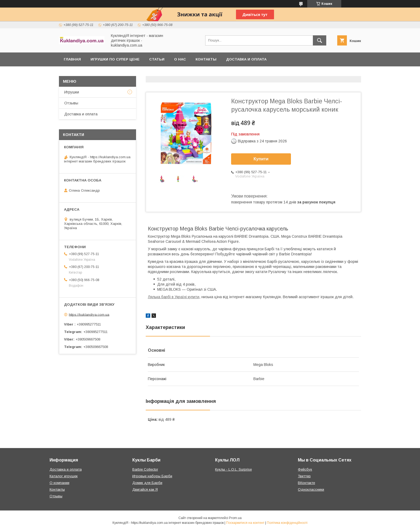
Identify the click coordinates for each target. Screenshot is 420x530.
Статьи (157, 59)
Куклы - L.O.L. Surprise (233, 469)
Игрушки (72, 92)
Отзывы (71, 103)
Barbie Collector (145, 469)
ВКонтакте (306, 483)
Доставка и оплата (246, 59)
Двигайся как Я (145, 489)
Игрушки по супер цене (115, 59)
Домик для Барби (147, 483)
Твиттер (304, 476)
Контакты (206, 59)
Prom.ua (235, 518)
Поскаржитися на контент (245, 523)
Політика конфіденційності (287, 523)
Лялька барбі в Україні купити (174, 297)
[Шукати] (320, 40)
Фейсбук (305, 469)
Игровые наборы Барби (152, 476)
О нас (180, 59)
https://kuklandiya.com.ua (89, 314)
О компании (59, 483)
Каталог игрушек (64, 476)
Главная (72, 59)
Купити (261, 159)
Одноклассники (311, 489)
